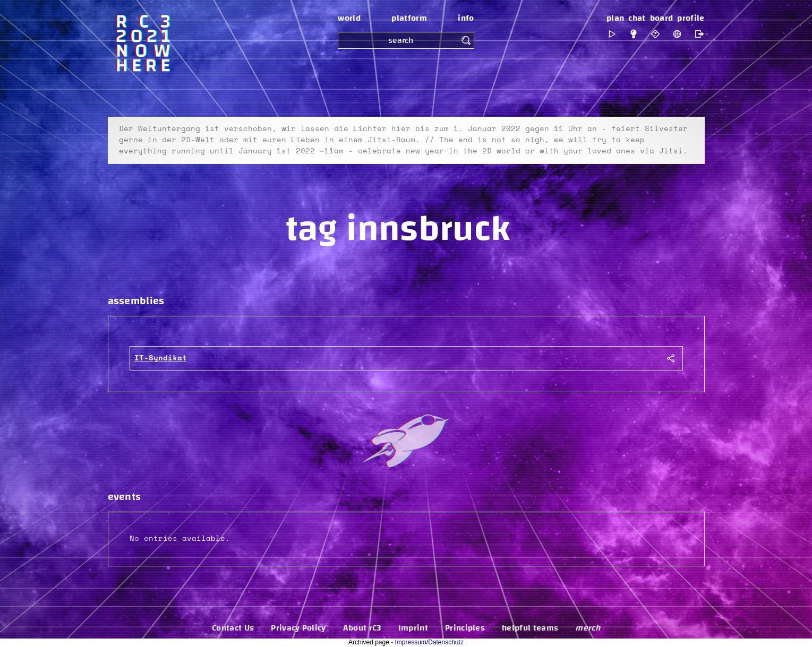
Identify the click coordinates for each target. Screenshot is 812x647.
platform (409, 18)
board (662, 18)
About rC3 (362, 628)
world (349, 18)
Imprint (413, 628)
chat (637, 18)
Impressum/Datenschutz (429, 642)
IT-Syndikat (161, 358)
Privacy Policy (298, 628)
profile (691, 18)
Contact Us (233, 628)
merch (588, 628)
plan (615, 18)
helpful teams (530, 628)
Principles (465, 628)
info (466, 18)
